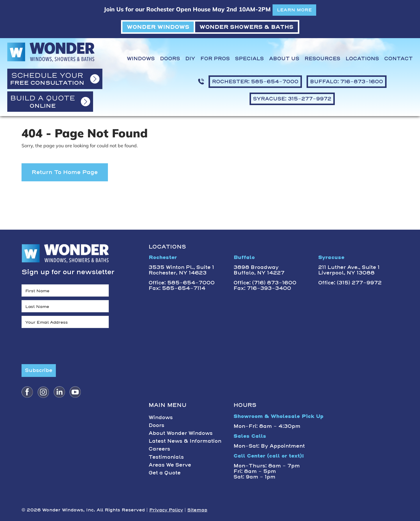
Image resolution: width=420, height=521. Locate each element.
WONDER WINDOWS (158, 27)
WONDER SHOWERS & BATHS (247, 27)
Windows (141, 59)
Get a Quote (165, 473)
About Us (284, 59)
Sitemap (197, 510)
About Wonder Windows (181, 433)
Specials (249, 59)
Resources (322, 59)
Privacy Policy (166, 510)
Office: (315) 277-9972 (350, 283)
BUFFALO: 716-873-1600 (347, 81)
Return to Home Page (65, 172)
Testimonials (166, 457)
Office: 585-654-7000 (182, 283)
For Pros (215, 59)
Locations (362, 59)
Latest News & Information (185, 441)
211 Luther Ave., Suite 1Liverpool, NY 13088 (349, 270)
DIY (190, 59)
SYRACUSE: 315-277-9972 (292, 99)
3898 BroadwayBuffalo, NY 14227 (259, 270)
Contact (398, 59)
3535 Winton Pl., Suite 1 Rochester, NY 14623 (181, 270)
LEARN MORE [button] (294, 10)
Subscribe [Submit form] (39, 370)
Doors (170, 59)
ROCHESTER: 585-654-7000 (255, 81)
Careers (159, 449)
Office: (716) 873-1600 (265, 283)
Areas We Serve (170, 465)
